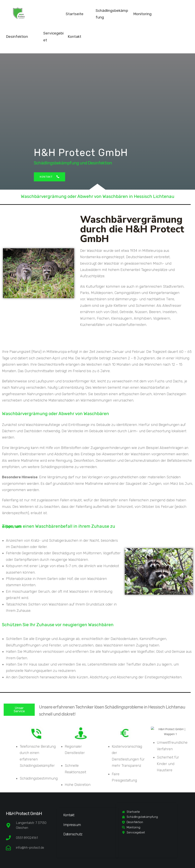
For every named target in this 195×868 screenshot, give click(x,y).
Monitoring (142, 14)
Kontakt (74, 37)
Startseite (75, 14)
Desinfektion (17, 37)
